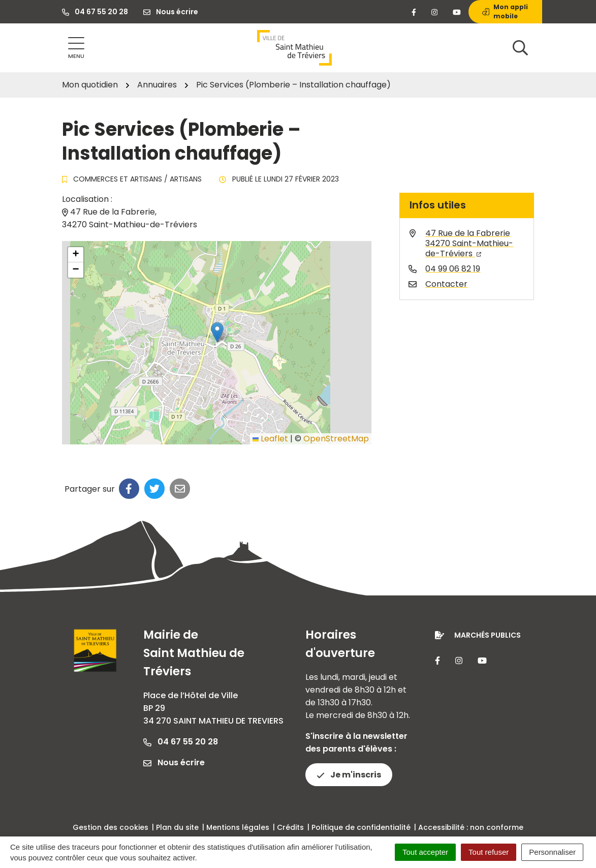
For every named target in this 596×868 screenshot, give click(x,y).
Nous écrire (174, 762)
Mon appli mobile (505, 11)
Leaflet (270, 439)
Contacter (446, 284)
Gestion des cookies (111, 827)
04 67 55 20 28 (181, 742)
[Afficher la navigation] (76, 48)
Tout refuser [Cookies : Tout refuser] (489, 852)
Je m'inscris (349, 775)
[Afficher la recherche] (520, 48)
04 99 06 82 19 (453, 269)
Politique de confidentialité (361, 827)
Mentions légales (238, 827)
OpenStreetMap (336, 439)
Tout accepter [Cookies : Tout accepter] (425, 852)
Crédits (290, 827)
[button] (217, 332)
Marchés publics (488, 635)
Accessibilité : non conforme (471, 827)
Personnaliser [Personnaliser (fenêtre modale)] (552, 852)
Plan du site (177, 827)
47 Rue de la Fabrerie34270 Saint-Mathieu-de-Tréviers (469, 243)
